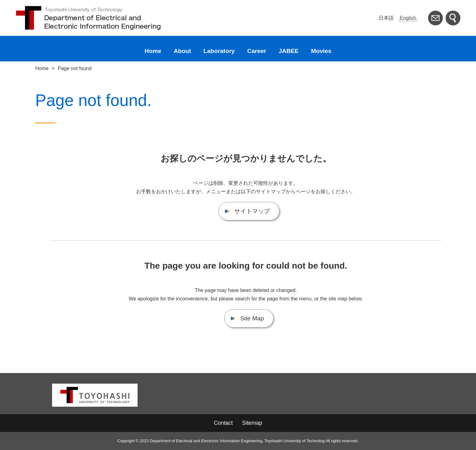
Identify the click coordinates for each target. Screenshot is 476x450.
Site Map (252, 318)
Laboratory (219, 51)
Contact (223, 423)
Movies (321, 51)
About (182, 51)
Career (257, 51)
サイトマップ (252, 211)
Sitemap (252, 423)
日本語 (386, 18)
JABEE (289, 51)
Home (153, 51)
